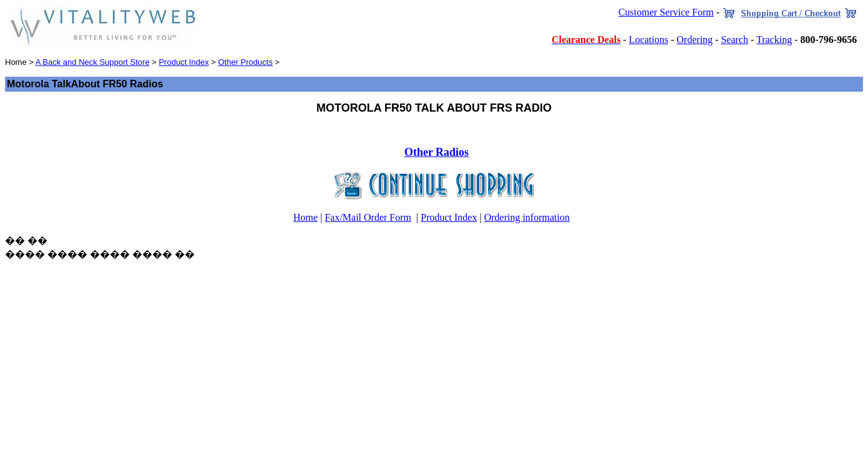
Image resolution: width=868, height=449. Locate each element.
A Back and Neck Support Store (93, 62)
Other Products (245, 62)
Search (734, 40)
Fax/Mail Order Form (368, 217)
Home (305, 217)
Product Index (183, 62)
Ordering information (527, 217)
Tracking (774, 40)
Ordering (695, 40)
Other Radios (436, 152)
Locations (649, 40)
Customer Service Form (666, 12)
